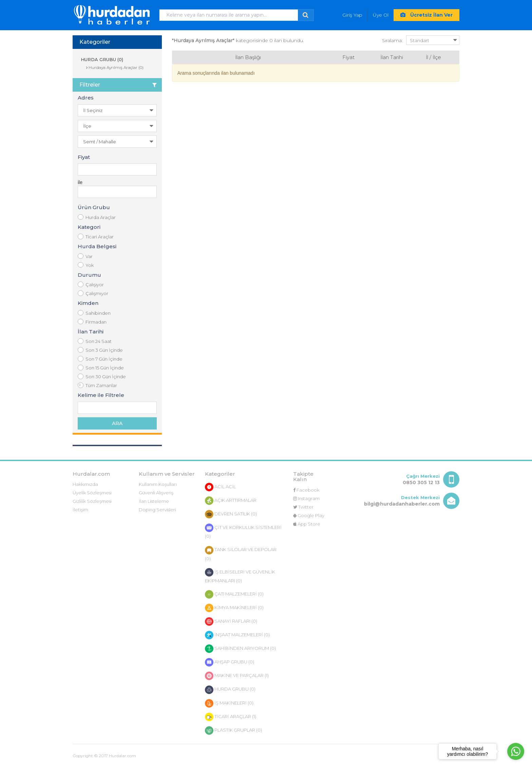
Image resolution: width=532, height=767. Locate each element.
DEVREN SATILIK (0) (231, 514)
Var (85, 256)
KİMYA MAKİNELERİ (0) (234, 608)
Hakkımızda (85, 484)
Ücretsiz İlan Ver (426, 15)
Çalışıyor (91, 284)
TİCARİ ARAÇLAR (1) (231, 717)
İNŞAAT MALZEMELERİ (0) (237, 635)
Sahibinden (94, 313)
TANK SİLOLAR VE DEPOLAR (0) (241, 554)
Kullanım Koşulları (158, 484)
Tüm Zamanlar (97, 385)
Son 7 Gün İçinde (100, 359)
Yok (86, 265)
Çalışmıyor (93, 293)
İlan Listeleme (154, 501)
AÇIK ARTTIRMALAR (231, 501)
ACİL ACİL (220, 487)
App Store (307, 524)
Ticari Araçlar (96, 236)
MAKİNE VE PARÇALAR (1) (237, 676)
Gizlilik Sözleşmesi (92, 501)
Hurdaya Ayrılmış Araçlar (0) (115, 67)
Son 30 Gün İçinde (102, 376)
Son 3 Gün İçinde (100, 350)
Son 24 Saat (95, 341)
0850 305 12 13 (421, 482)
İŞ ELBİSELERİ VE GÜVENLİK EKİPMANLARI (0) (240, 576)
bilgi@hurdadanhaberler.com (402, 504)
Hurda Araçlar (97, 217)
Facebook (306, 490)
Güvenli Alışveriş (156, 493)
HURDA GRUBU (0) (101, 59)
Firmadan (92, 322)
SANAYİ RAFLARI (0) (231, 622)
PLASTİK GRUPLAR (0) (233, 731)
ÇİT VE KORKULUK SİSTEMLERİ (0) (243, 531)
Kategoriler (95, 42)
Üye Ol (381, 15)
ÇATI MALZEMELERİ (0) (234, 594)
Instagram (306, 498)
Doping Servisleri (157, 510)
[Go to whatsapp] (516, 751)
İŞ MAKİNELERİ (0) (229, 703)
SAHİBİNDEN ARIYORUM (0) (240, 649)
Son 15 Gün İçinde (101, 368)
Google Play (309, 515)
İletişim (80, 510)
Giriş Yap (352, 15)
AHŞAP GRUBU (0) (230, 662)
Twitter (303, 507)
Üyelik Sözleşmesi (92, 493)
